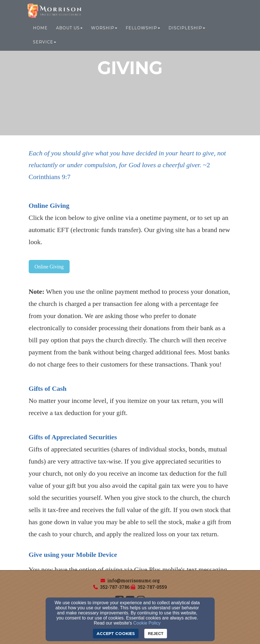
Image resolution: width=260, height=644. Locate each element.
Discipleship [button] (187, 29)
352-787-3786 (115, 587)
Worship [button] (104, 29)
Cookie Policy (147, 623)
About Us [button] (69, 29)
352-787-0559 (152, 587)
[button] (49, 267)
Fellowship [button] (143, 29)
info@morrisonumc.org (134, 580)
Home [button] (40, 29)
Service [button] (45, 43)
